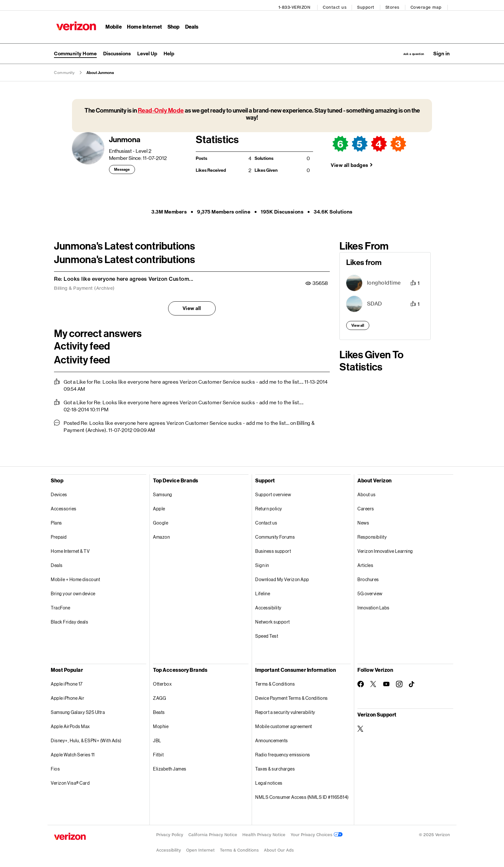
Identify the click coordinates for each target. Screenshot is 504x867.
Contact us (337, 5)
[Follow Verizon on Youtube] (386, 682)
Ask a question (401, 50)
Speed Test (267, 634)
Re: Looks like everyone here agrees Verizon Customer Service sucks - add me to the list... (198, 380)
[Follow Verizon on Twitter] (373, 682)
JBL (157, 739)
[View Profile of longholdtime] (384, 281)
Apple (159, 507)
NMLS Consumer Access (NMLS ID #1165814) (302, 795)
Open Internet (200, 848)
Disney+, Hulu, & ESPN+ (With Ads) (86, 739)
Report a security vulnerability (285, 710)
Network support (273, 620)
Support (368, 5)
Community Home (75, 50)
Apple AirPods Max (70, 724)
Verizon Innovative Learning (385, 549)
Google (161, 521)
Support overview (273, 493)
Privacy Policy (170, 833)
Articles (365, 563)
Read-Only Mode (161, 109)
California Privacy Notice (213, 833)
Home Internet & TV (70, 549)
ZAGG (159, 696)
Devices (59, 493)
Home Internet (142, 24)
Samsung (163, 493)
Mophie (161, 724)
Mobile (111, 24)
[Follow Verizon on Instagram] (399, 682)
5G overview (370, 592)
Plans (56, 521)
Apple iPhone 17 (67, 682)
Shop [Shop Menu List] (171, 24)
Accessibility (268, 606)
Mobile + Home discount (75, 577)
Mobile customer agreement (284, 724)
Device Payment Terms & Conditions (292, 696)
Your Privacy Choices (317, 833)
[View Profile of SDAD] (375, 302)
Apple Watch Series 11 (73, 753)
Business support (273, 549)
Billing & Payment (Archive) (84, 286)
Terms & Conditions (275, 682)
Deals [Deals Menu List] (189, 24)
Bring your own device (73, 592)
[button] (442, 50)
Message (122, 168)
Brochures (368, 577)
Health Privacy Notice (264, 833)
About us (366, 493)
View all (192, 306)
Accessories (64, 507)
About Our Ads (279, 848)
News (363, 521)
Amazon (161, 535)
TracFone (60, 606)
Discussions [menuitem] (117, 50)
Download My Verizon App (282, 577)
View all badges (350, 163)
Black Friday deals (69, 620)
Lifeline (263, 592)
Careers (366, 507)
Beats (159, 710)
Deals (57, 563)
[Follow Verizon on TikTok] (412, 682)
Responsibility (372, 535)
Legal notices (269, 781)
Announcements (272, 739)
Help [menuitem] (169, 50)
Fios (55, 767)
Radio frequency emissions (283, 753)
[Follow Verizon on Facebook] (361, 682)
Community (64, 71)
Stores (395, 5)
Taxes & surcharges (275, 767)
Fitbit (158, 753)
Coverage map (428, 5)
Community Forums (275, 535)
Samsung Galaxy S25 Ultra (78, 710)
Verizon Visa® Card (70, 781)
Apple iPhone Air (67, 696)
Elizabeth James (170, 767)
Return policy (269, 507)
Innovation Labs (373, 606)
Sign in (262, 563)
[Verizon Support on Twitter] (361, 727)
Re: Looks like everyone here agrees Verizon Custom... (124, 277)
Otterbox (162, 682)
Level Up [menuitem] (147, 50)
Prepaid (59, 535)
